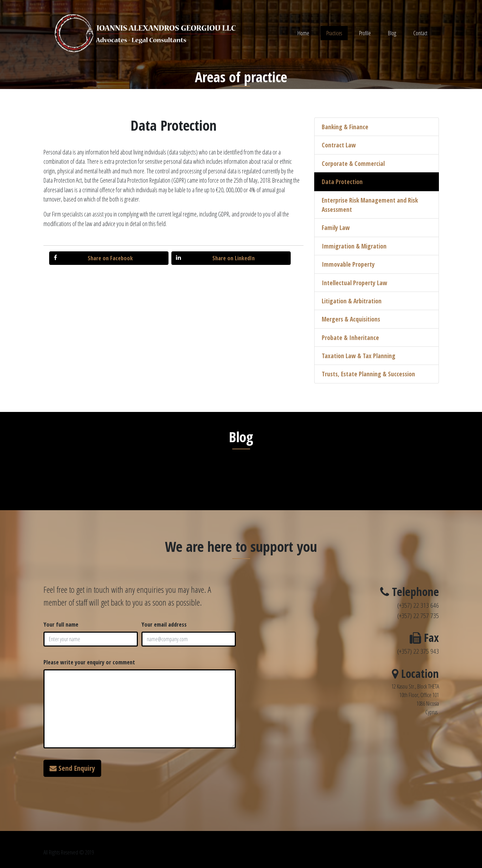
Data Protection (342, 182)
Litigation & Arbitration (352, 301)
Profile (365, 33)
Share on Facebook (94, 258)
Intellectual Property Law (354, 283)
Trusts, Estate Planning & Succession (368, 374)
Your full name (61, 624)
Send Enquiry (72, 768)
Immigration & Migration (354, 246)
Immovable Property (348, 264)
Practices (334, 33)
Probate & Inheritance (350, 338)
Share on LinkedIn (215, 258)
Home (303, 33)
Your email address (164, 624)
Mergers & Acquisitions (351, 319)
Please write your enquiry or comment (89, 662)
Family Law (336, 228)
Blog (392, 33)
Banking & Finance (345, 127)
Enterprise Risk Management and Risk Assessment (370, 205)
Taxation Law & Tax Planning (359, 356)
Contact (420, 33)
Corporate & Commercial (353, 163)
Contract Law (339, 145)
